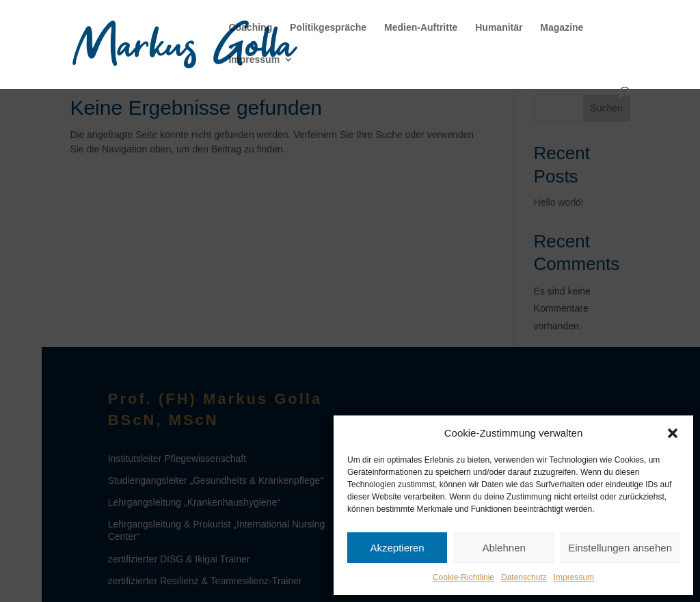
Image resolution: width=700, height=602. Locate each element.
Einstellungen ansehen (620, 548)
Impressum (574, 577)
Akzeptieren (397, 548)
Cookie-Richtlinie (463, 577)
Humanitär (499, 28)
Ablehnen (503, 548)
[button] (673, 433)
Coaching (250, 28)
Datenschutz (524, 577)
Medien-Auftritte (421, 28)
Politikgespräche (328, 28)
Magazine (562, 28)
